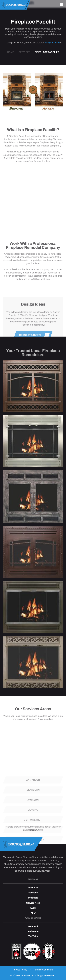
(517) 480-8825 (52, 43)
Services (33, 893)
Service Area (36, 834)
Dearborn (33, 817)
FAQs (33, 908)
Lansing (33, 836)
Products (33, 898)
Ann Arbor (33, 807)
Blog (33, 913)
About (33, 888)
